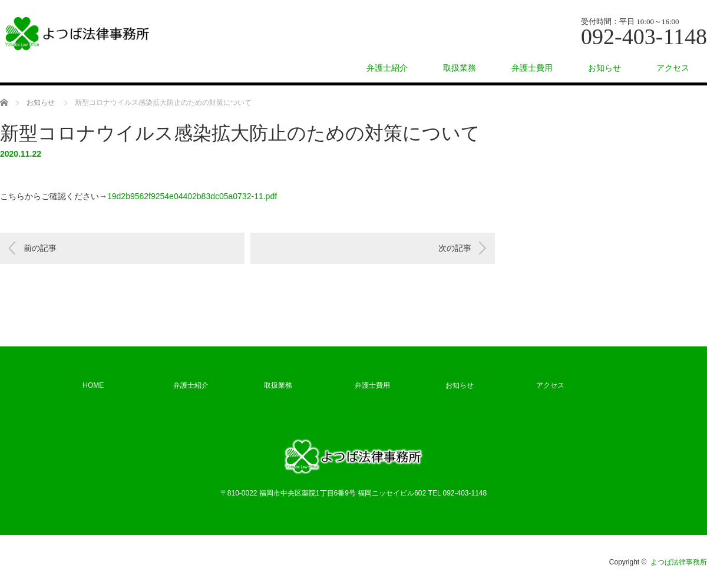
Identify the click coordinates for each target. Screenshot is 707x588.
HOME (93, 385)
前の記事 (40, 248)
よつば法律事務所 (679, 562)
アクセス (673, 68)
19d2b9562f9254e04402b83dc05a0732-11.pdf (192, 196)
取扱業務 (460, 68)
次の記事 (455, 248)
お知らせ (604, 68)
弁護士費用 (532, 68)
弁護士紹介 (387, 68)
